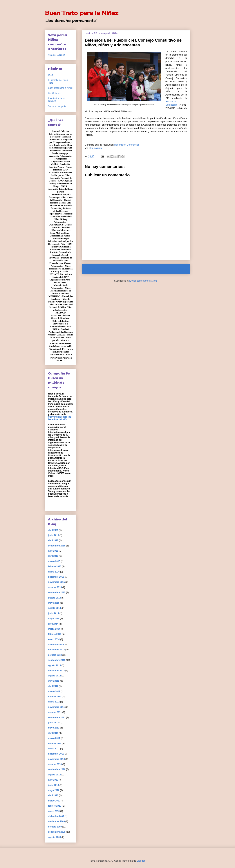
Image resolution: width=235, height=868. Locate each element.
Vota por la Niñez (56, 55)
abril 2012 (53, 686)
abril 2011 (53, 733)
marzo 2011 (54, 738)
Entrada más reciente (98, 269)
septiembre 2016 (57, 546)
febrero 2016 (55, 566)
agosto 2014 (54, 608)
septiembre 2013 (57, 660)
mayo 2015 (54, 603)
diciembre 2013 (56, 645)
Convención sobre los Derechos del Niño (60, 418)
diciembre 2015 (56, 577)
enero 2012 (54, 702)
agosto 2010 (54, 775)
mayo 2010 (54, 790)
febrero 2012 (55, 697)
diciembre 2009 (56, 816)
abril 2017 (53, 540)
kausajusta (96, 148)
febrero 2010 (55, 806)
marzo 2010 (54, 801)
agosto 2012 (54, 676)
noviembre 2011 (56, 707)
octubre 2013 (55, 655)
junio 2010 (54, 785)
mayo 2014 (54, 619)
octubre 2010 (55, 764)
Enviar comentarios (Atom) (143, 281)
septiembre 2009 (57, 832)
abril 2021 (53, 530)
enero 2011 (54, 749)
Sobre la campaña (57, 106)
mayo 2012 (54, 681)
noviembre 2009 (56, 821)
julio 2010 (53, 780)
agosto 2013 (54, 665)
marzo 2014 (54, 629)
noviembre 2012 (56, 671)
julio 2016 (53, 551)
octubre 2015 (55, 587)
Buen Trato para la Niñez (82, 13)
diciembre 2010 (56, 754)
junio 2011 (54, 723)
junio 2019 (54, 535)
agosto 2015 (54, 598)
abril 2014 (53, 624)
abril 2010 (53, 795)
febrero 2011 (55, 744)
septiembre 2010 (57, 769)
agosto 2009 (54, 837)
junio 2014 (54, 613)
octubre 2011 (55, 712)
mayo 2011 (54, 728)
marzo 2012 (54, 691)
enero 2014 (54, 639)
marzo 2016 (54, 561)
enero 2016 (54, 572)
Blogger (141, 861)
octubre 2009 (55, 827)
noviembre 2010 (56, 759)
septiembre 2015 (57, 592)
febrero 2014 (55, 634)
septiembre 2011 (57, 717)
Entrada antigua (177, 269)
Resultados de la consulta (56, 100)
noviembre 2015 (56, 582)
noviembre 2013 (56, 650)
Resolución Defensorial (126, 145)
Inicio (139, 269)
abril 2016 (53, 556)
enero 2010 (54, 811)
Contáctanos (54, 93)
